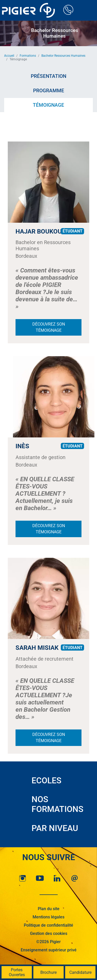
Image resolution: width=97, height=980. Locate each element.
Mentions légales (48, 917)
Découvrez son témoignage (49, 327)
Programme (49, 91)
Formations (28, 56)
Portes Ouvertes (17, 972)
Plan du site (49, 909)
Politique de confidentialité (48, 925)
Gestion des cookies (49, 933)
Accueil (9, 56)
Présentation (48, 76)
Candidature (80, 972)
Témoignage (48, 105)
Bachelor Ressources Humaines (63, 56)
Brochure (48, 972)
